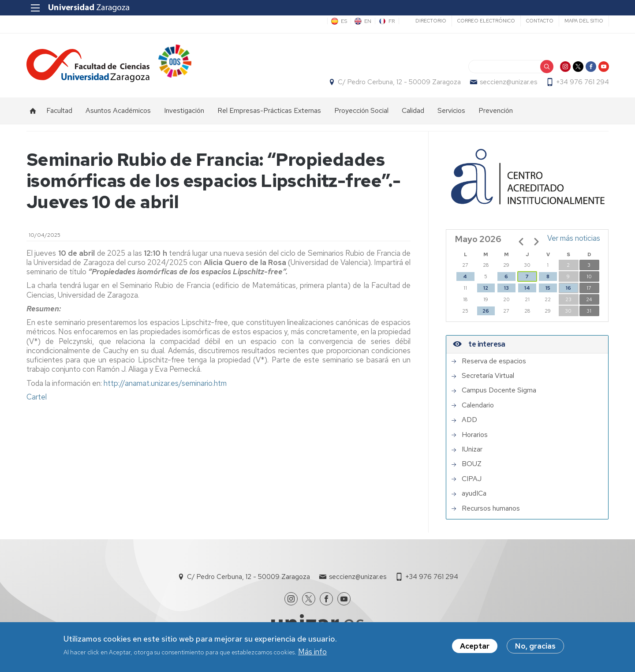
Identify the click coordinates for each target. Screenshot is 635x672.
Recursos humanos (491, 508)
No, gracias (535, 646)
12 (486, 288)
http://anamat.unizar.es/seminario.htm (165, 383)
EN (367, 21)
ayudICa (474, 494)
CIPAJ (472, 479)
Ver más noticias (574, 238)
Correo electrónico (486, 21)
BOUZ (472, 464)
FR (391, 21)
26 (486, 311)
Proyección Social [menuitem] (361, 110)
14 (527, 288)
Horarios (475, 435)
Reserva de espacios (494, 361)
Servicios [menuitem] (451, 110)
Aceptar (475, 646)
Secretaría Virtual (488, 376)
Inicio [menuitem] (33, 111)
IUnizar (472, 449)
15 (548, 288)
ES (344, 21)
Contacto (539, 21)
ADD (469, 420)
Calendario (478, 405)
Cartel (37, 397)
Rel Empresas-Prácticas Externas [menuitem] (269, 110)
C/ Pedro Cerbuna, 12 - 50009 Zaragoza (399, 82)
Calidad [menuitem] (413, 110)
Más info (312, 652)
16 (568, 288)
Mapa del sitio (583, 21)
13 (506, 288)
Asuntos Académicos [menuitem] (118, 110)
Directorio (430, 21)
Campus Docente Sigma (499, 391)
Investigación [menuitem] (184, 110)
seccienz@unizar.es (508, 82)
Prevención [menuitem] (496, 110)
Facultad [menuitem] (59, 110)
